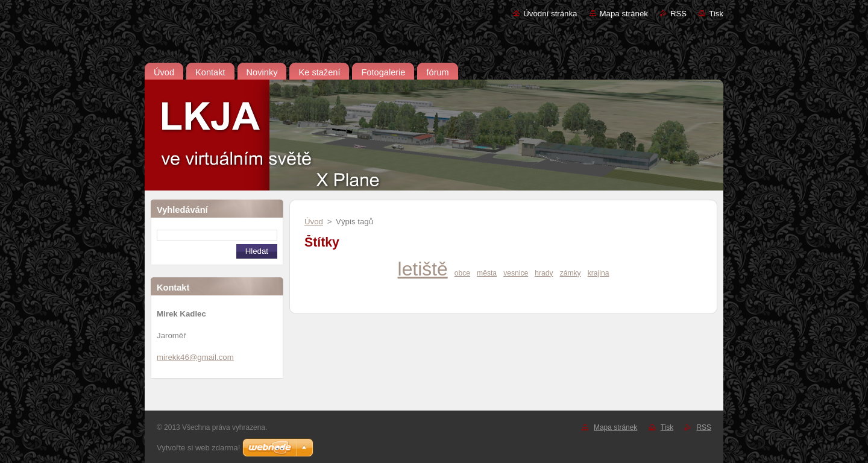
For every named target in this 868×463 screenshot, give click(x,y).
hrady (544, 273)
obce (462, 273)
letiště (423, 269)
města (487, 273)
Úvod (314, 222)
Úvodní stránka (550, 14)
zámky (571, 273)
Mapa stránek (624, 14)
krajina (599, 273)
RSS (678, 14)
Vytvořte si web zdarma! (198, 448)
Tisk (716, 14)
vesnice (516, 273)
